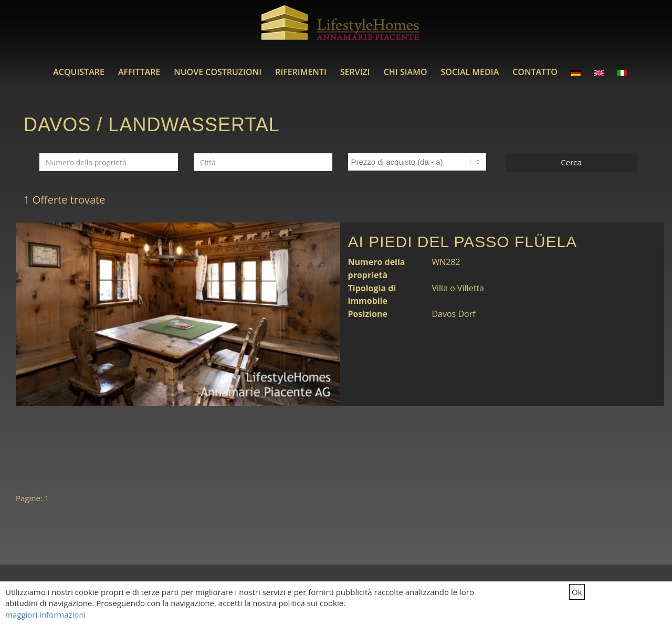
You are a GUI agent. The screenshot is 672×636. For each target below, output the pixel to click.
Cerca (571, 162)
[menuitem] (79, 72)
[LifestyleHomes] (340, 29)
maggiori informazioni (45, 614)
